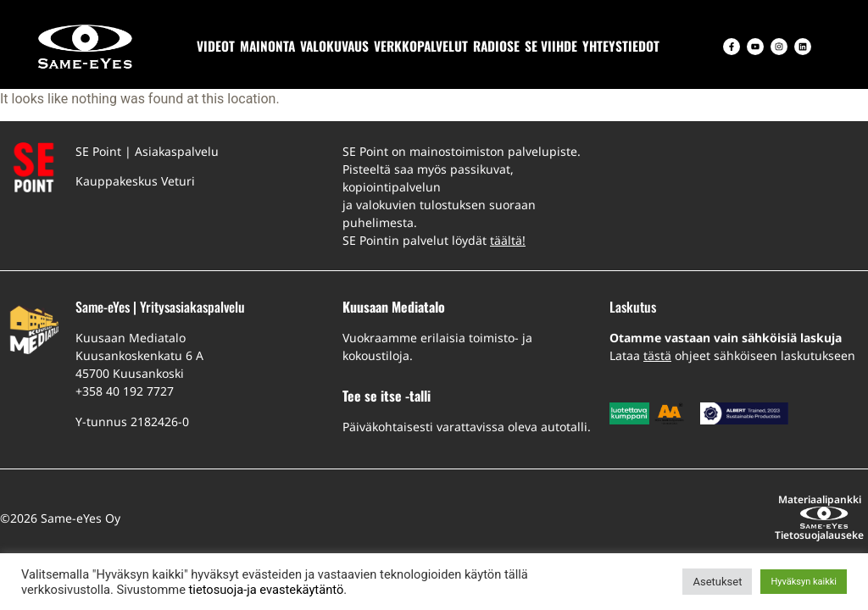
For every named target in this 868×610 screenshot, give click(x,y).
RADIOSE (496, 46)
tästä (657, 355)
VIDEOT (216, 46)
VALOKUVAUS (334, 46)
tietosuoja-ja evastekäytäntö (267, 590)
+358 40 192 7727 (125, 391)
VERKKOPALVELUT (421, 46)
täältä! (508, 240)
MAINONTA (267, 46)
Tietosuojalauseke (706, 499)
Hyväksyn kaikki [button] (804, 582)
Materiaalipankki (594, 499)
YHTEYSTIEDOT (621, 46)
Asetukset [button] (717, 582)
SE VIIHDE (551, 46)
